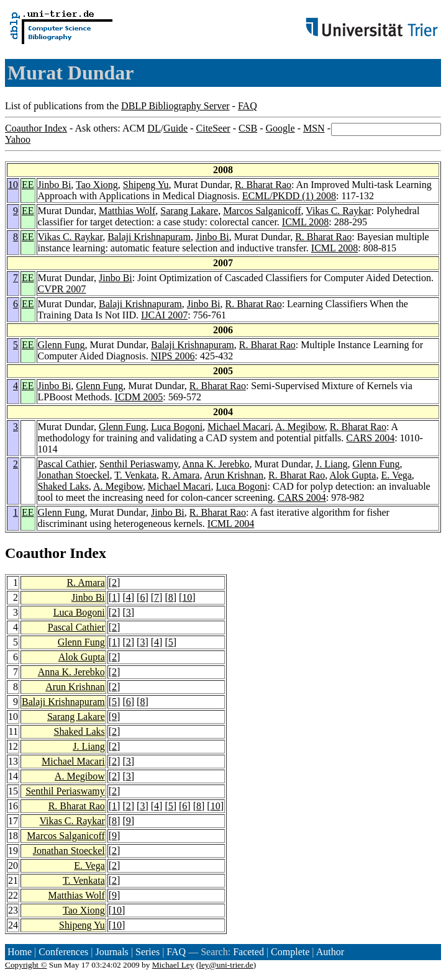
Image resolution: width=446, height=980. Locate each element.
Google (280, 128)
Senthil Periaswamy (139, 464)
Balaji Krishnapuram (149, 237)
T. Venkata (135, 475)
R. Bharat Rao (263, 185)
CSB (248, 128)
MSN (314, 128)
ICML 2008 (305, 222)
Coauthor (35, 553)
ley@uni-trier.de (226, 965)
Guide (175, 128)
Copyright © (26, 965)
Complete (290, 952)
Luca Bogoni (177, 427)
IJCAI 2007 (164, 315)
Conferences (63, 952)
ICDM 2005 (139, 397)
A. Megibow (300, 427)
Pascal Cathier (66, 464)
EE (28, 185)
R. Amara (180, 475)
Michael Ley (173, 965)
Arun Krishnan (234, 475)
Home (20, 952)
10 (13, 185)
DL (154, 128)
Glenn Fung (61, 345)
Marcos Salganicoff (262, 211)
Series (148, 952)
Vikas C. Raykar (338, 211)
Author (330, 952)
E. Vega (396, 475)
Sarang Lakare (189, 211)
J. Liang (332, 464)
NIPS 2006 (173, 356)
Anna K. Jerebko (216, 464)
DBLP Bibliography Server (175, 106)
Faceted (248, 952)
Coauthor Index (36, 128)
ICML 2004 (231, 524)
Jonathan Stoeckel (74, 475)
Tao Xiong (97, 185)
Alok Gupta (353, 475)
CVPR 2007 (62, 289)
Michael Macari (239, 427)
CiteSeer (213, 128)
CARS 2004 (370, 438)
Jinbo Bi (55, 185)
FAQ (248, 106)
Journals (111, 952)
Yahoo (18, 139)
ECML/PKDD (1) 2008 (289, 196)
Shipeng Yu (146, 185)
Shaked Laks (63, 486)
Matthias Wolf (127, 211)
